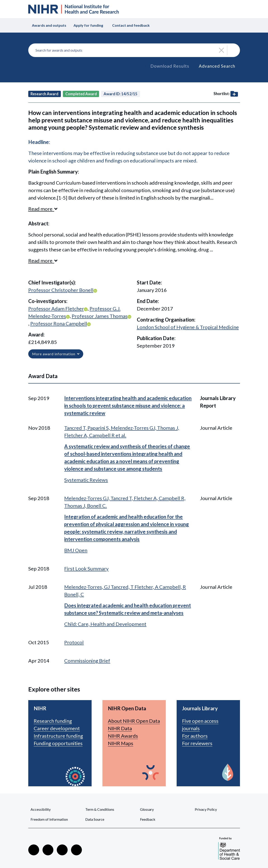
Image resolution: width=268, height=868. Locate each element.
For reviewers (197, 743)
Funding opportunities (58, 743)
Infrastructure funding (58, 736)
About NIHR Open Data (134, 721)
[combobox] (134, 50)
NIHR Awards (123, 736)
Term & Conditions (100, 809)
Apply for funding (88, 25)
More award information (56, 354)
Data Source (95, 819)
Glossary (147, 809)
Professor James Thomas (100, 316)
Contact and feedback (131, 25)
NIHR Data (120, 728)
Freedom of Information (49, 819)
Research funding (53, 721)
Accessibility (41, 809)
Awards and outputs (49, 25)
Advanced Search (217, 66)
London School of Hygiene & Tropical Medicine (188, 327)
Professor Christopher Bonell (61, 290)
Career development (57, 728)
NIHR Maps (121, 743)
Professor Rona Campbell (59, 323)
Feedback (148, 819)
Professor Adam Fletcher (56, 309)
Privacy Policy (206, 809)
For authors (195, 736)
